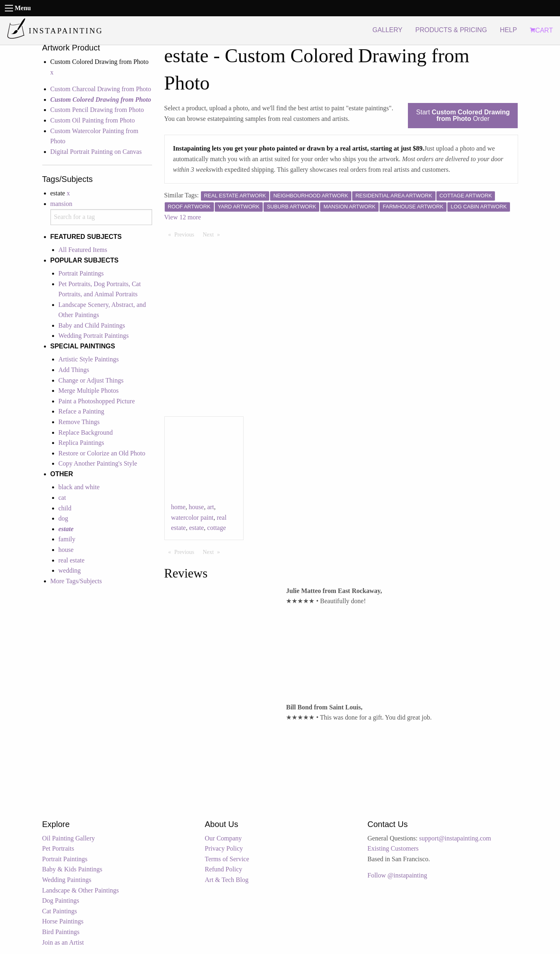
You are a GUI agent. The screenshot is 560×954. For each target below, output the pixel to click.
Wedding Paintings (67, 880)
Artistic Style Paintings (89, 359)
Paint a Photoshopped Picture (97, 401)
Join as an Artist (63, 942)
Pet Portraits (58, 848)
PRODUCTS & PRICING (451, 30)
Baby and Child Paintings (92, 325)
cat (62, 498)
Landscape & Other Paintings (81, 890)
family (67, 539)
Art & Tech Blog (227, 880)
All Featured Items (83, 250)
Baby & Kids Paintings (72, 869)
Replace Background (86, 432)
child (65, 508)
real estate (72, 560)
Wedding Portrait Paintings (94, 336)
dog (63, 518)
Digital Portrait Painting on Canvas (96, 152)
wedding (70, 570)
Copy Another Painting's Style (98, 463)
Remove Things (79, 422)
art (210, 507)
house (66, 550)
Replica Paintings (81, 443)
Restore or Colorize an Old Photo (102, 453)
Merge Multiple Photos (89, 391)
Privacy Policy (224, 848)
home (179, 507)
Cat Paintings (60, 911)
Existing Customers (393, 848)
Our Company (223, 838)
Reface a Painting (82, 411)
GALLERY (388, 30)
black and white (79, 487)
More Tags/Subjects (76, 581)
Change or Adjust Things (91, 380)
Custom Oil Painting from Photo (93, 120)
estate (196, 528)
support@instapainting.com (455, 838)
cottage (216, 528)
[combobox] (101, 217)
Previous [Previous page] (186, 234)
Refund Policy (224, 869)
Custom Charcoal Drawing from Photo (101, 89)
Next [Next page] (214, 234)
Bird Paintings (61, 932)
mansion (61, 204)
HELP (508, 30)
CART (541, 30)
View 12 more (183, 217)
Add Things (74, 370)
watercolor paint (192, 517)
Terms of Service (227, 859)
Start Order (463, 115)
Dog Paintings (61, 900)
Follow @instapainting (398, 875)
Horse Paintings (63, 921)
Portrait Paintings (81, 273)
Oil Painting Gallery (69, 838)
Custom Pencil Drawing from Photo (97, 110)
